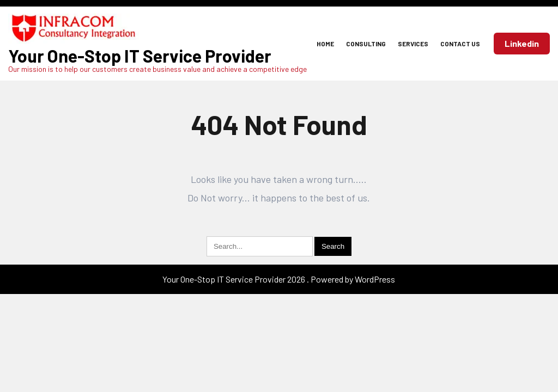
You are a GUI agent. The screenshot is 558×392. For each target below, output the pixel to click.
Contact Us (460, 44)
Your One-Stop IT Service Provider (140, 56)
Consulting (366, 44)
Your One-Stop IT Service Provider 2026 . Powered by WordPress (279, 279)
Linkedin (522, 43)
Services (413, 44)
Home (325, 44)
